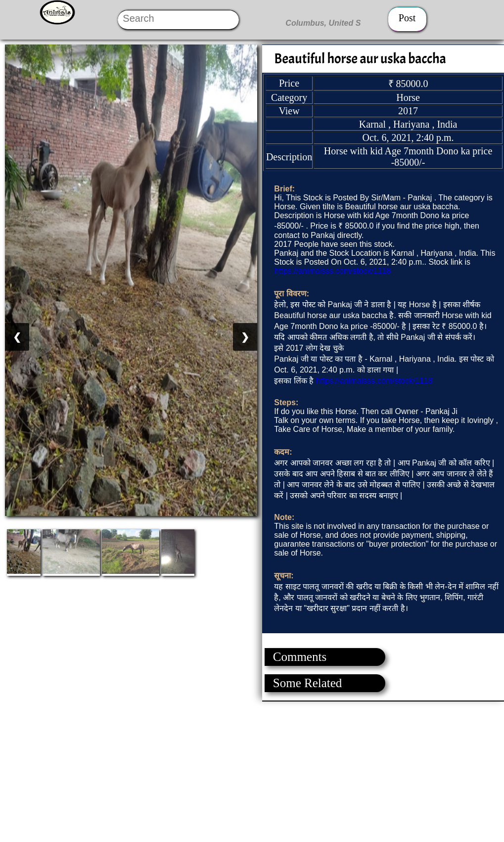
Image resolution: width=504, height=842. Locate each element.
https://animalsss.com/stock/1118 (332, 271)
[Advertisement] (252, 771)
